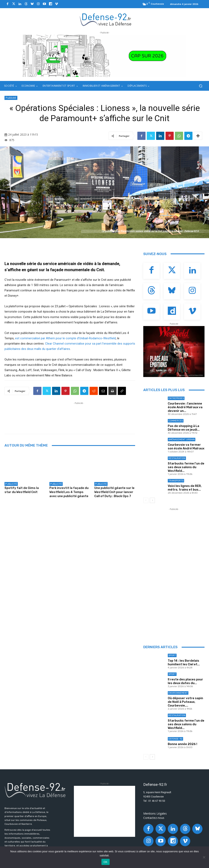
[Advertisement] (79, 415)
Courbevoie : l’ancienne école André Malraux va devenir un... (185, 407)
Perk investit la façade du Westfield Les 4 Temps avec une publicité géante (69, 492)
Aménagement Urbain (182, 440)
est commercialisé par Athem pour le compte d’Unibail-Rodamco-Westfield (65, 338)
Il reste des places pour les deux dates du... (185, 681)
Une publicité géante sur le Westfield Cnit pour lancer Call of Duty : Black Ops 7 (114, 492)
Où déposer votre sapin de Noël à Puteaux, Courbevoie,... (185, 702)
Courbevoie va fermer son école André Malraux (186, 447)
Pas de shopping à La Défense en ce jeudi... (184, 428)
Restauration (177, 458)
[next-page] (152, 500)
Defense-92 (175, 739)
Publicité (11, 98)
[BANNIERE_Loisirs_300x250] (174, 352)
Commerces (176, 421)
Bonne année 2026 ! (182, 744)
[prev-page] (146, 500)
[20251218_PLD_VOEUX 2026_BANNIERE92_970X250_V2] (104, 56)
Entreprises (176, 398)
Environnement (178, 693)
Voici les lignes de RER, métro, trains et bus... (185, 488)
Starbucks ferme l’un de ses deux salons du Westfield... (186, 467)
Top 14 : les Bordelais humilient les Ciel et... (184, 662)
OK (105, 862)
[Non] (204, 857)
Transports (176, 481)
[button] (201, 86)
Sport (172, 655)
